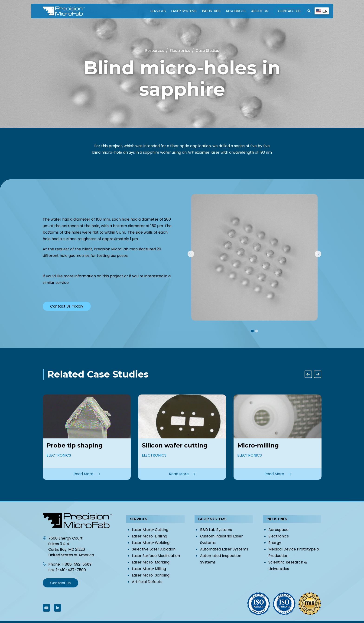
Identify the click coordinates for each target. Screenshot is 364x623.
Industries (211, 11)
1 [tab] (252, 331)
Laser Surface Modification (156, 556)
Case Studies (207, 51)
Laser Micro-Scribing (151, 575)
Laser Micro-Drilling (149, 536)
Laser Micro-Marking (151, 562)
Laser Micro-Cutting (150, 530)
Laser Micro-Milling (149, 569)
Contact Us (289, 11)
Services (158, 11)
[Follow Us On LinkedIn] (58, 608)
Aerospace (278, 530)
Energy (275, 543)
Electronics (279, 536)
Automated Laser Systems (224, 549)
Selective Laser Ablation (154, 549)
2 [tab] (257, 331)
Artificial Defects (147, 582)
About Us (260, 11)
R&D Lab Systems (216, 530)
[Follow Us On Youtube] (46, 608)
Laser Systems (184, 11)
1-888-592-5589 (76, 564)
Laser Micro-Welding (151, 543)
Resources (236, 11)
